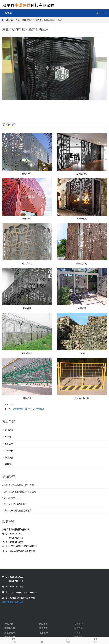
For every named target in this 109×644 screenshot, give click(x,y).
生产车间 (9, 451)
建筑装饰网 (27, 263)
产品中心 (9, 624)
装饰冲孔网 (82, 219)
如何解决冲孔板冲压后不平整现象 (29, 409)
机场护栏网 (27, 353)
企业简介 (9, 430)
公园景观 (82, 308)
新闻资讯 (26, 20)
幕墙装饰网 (27, 174)
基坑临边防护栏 (82, 398)
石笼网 (82, 353)
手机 (41, 640)
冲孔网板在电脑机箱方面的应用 (48, 20)
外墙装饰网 (82, 263)
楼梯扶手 (27, 308)
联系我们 (9, 464)
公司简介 (78, 624)
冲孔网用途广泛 (12, 498)
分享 (14, 640)
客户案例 (9, 444)
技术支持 (9, 457)
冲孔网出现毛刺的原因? (15, 504)
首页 (18, 20)
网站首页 (43, 624)
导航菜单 (7, 13)
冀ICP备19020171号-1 (13, 602)
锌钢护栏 (27, 398)
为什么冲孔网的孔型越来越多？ (19, 510)
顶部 (95, 640)
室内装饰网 (82, 174)
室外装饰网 (27, 219)
